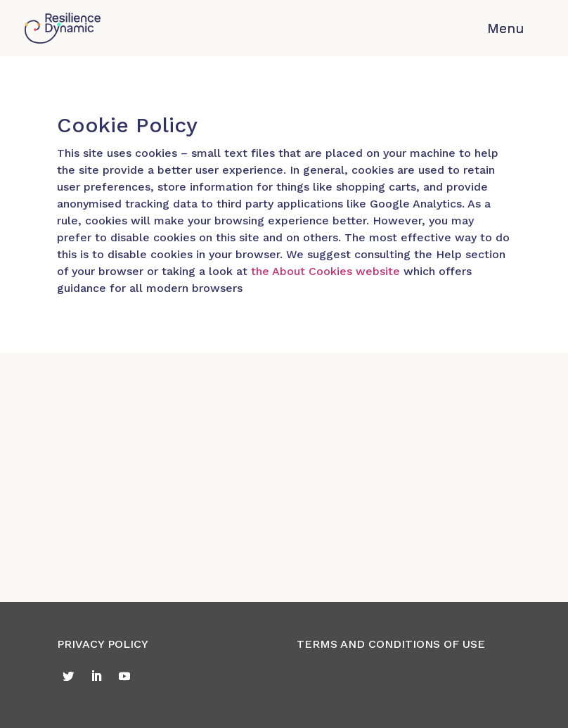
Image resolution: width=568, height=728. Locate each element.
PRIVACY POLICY (103, 644)
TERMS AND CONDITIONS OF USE (391, 644)
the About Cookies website (325, 271)
